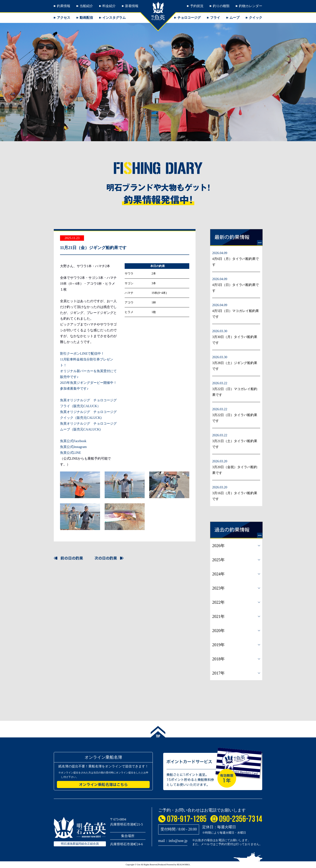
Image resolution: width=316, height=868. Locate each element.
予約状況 (197, 6)
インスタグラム (114, 18)
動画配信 (86, 18)
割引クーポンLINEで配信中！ (82, 354)
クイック (256, 18)
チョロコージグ (189, 18)
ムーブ (234, 18)
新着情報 (132, 6)
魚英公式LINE (70, 453)
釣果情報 (64, 6)
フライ (215, 18)
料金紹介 (109, 6)
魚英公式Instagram (73, 447)
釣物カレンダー (251, 6)
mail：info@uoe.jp (173, 841)
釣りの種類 (221, 6)
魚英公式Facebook (73, 441)
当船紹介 (86, 6)
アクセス (64, 18)
